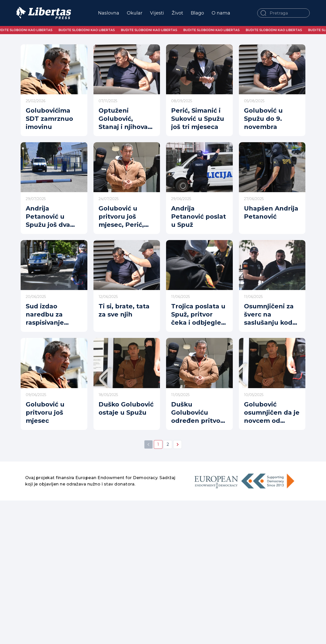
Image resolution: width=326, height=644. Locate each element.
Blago (197, 13)
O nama (221, 13)
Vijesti (157, 13)
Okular (135, 13)
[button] (263, 13)
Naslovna (109, 13)
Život (177, 13)
